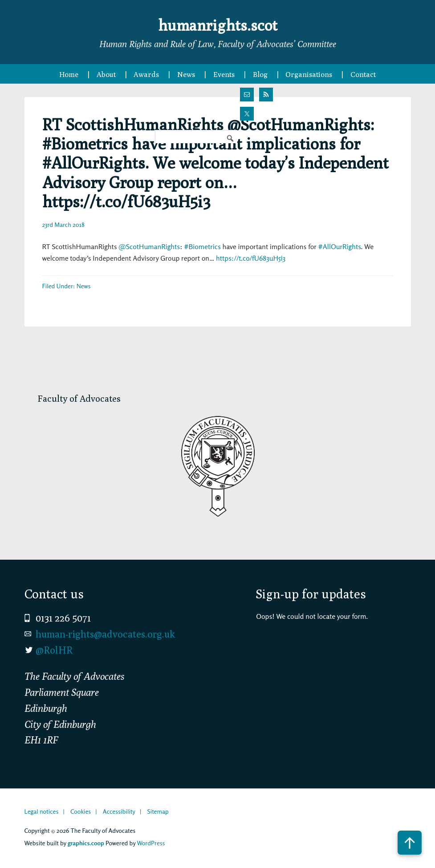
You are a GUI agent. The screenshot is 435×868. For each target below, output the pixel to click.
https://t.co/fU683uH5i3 (251, 258)
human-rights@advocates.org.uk (105, 634)
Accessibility (119, 811)
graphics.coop (86, 843)
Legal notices (42, 811)
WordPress (151, 843)
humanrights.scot (218, 24)
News (84, 286)
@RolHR (54, 650)
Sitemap (158, 811)
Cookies (81, 811)
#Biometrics (202, 246)
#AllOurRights (340, 246)
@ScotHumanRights (149, 246)
